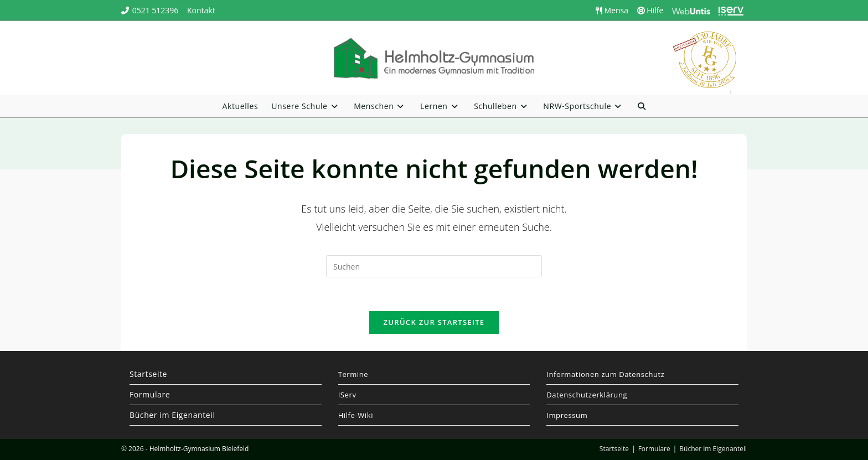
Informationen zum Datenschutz (605, 374)
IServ (347, 395)
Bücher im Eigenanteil (172, 415)
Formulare (150, 394)
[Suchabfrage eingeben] (434, 266)
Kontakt (201, 10)
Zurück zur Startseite (434, 322)
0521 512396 (156, 10)
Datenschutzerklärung (587, 395)
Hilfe (650, 10)
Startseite (148, 374)
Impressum (567, 415)
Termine (353, 374)
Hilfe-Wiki (356, 415)
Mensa (612, 10)
